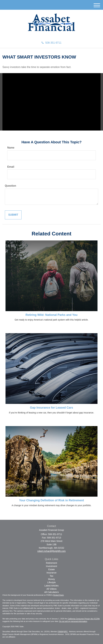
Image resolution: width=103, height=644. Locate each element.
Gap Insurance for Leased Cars (51, 408)
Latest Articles (51, 586)
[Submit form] (13, 215)
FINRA (60, 632)
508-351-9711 (52, 43)
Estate (51, 569)
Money (51, 579)
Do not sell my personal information (73, 621)
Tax (51, 576)
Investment (51, 566)
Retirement (51, 563)
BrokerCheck (59, 595)
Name (11, 148)
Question (10, 186)
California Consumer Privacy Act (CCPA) (84, 619)
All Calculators (51, 592)
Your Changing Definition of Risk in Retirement (52, 500)
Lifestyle (51, 582)
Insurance (51, 573)
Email (11, 167)
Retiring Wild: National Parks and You (51, 315)
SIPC (66, 632)
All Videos (51, 589)
